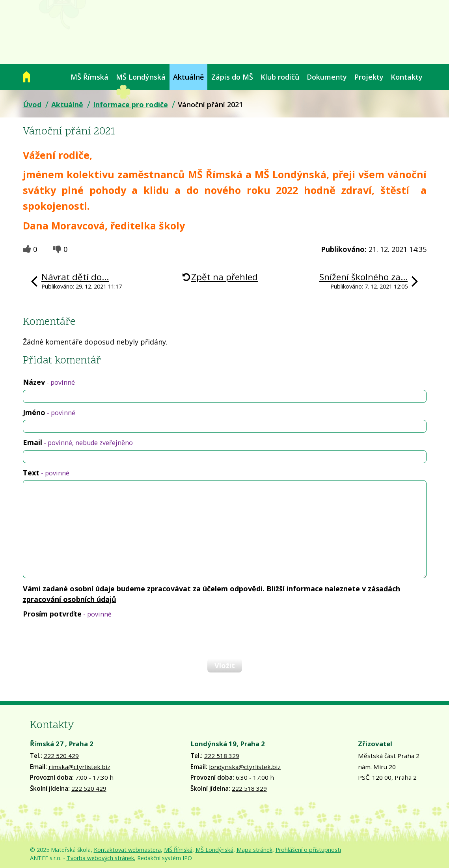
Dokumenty (327, 77)
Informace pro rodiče (130, 104)
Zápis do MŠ (232, 77)
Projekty (369, 77)
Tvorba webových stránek (100, 858)
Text (46, 473)
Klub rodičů (280, 77)
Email (78, 442)
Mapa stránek (254, 850)
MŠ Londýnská (141, 77)
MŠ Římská (89, 77)
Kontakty (407, 77)
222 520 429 (61, 756)
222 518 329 (222, 756)
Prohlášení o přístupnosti (308, 850)
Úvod (26, 77)
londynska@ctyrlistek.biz (245, 767)
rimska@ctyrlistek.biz (79, 767)
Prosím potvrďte (67, 614)
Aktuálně (188, 77)
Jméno (49, 412)
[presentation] (83, 638)
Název (49, 382)
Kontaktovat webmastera (127, 850)
